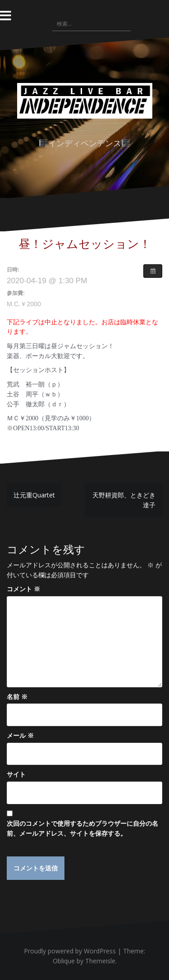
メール (20, 735)
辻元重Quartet (34, 495)
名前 (17, 697)
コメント (23, 589)
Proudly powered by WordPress (70, 951)
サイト (16, 774)
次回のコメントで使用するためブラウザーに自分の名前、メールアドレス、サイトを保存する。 (82, 828)
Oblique (64, 961)
